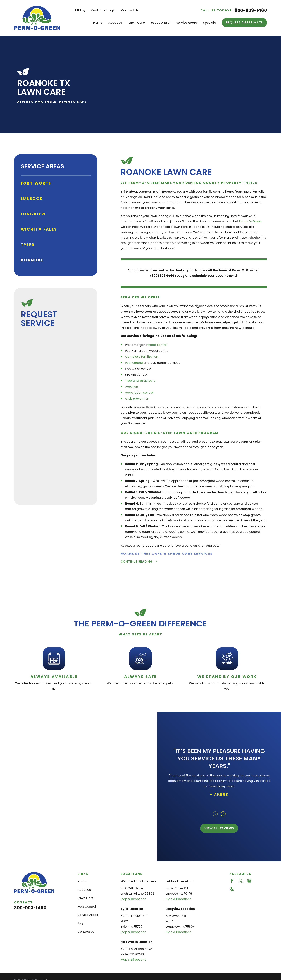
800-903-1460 (251, 10)
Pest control (134, 363)
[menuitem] (56, 183)
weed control (157, 345)
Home (82, 881)
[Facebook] (232, 881)
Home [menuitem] (98, 23)
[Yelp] (232, 889)
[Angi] (258, 881)
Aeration (132, 387)
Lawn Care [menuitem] (137, 23)
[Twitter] (241, 881)
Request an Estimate (244, 22)
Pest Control (87, 906)
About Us (84, 890)
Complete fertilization (142, 357)
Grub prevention (137, 399)
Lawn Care (86, 898)
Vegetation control (139, 392)
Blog (81, 923)
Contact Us (130, 10)
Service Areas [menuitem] (187, 23)
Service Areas (88, 915)
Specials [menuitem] (209, 23)
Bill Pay (80, 10)
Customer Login (103, 10)
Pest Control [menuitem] (161, 23)
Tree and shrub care (140, 381)
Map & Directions (133, 899)
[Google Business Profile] (249, 881)
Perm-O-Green (250, 221)
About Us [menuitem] (116, 23)
